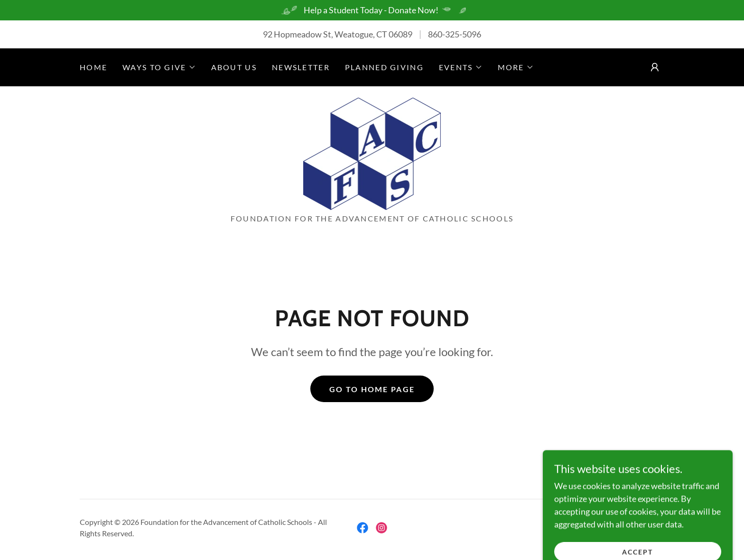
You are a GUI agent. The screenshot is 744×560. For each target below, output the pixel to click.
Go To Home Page (372, 389)
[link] (372, 153)
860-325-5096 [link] (455, 34)
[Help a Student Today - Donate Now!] (372, 10)
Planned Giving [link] (384, 67)
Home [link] (93, 67)
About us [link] (234, 67)
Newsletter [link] (301, 67)
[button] (159, 67)
